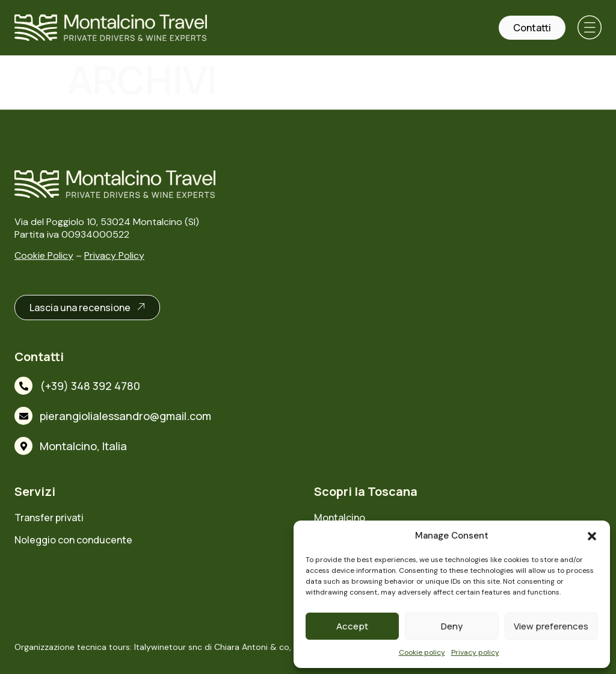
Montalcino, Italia (83, 446)
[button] (592, 536)
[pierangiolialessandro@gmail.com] (23, 416)
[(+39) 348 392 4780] (23, 386)
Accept (352, 626)
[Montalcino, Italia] (23, 446)
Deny (452, 626)
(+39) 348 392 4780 (90, 386)
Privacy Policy (114, 255)
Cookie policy (422, 652)
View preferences (551, 626)
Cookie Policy (44, 255)
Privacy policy (475, 652)
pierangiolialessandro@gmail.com (125, 416)
